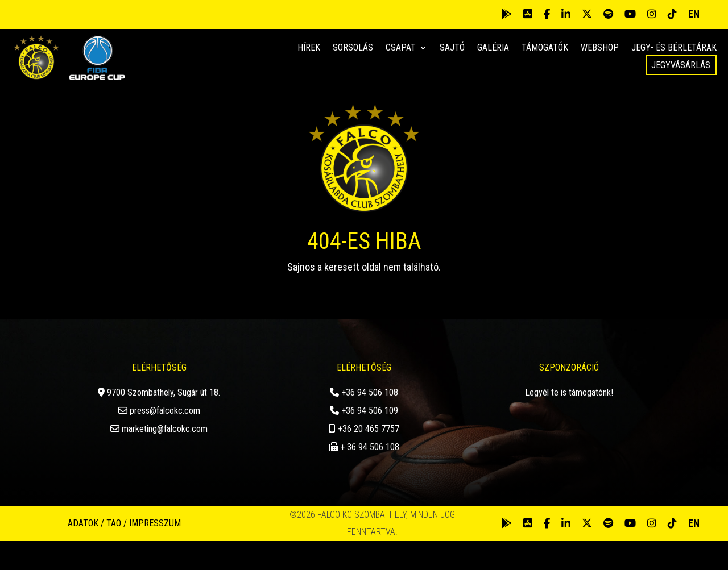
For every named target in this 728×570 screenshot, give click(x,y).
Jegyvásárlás (681, 65)
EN (694, 14)
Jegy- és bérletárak (674, 48)
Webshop (600, 48)
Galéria (493, 48)
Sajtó (452, 48)
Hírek (309, 48)
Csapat (401, 48)
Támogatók (545, 48)
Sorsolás (353, 48)
